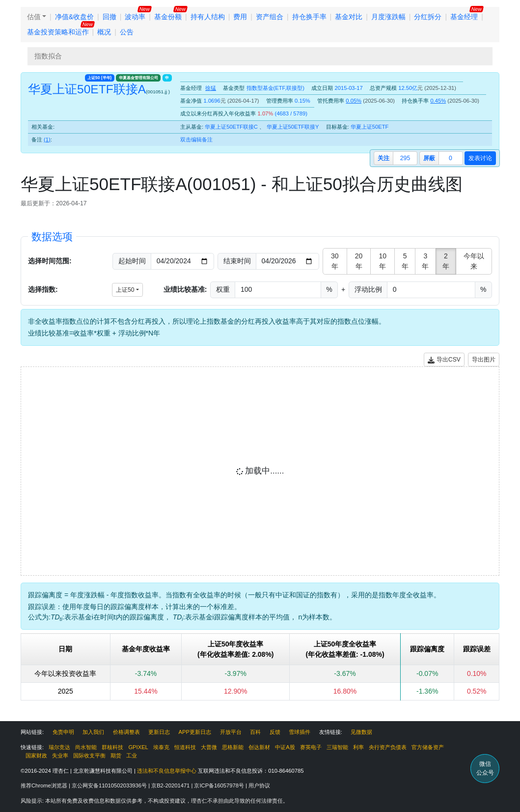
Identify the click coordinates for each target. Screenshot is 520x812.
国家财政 (36, 756)
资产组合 (270, 17)
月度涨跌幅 (388, 17)
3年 (425, 261)
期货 (116, 756)
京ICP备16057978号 (220, 785)
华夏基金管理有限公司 (138, 78)
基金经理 (464, 17)
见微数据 (361, 732)
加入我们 (93, 732)
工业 (132, 756)
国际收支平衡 (89, 756)
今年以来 (474, 261)
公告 (127, 32)
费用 (240, 17)
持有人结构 (208, 17)
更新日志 (159, 732)
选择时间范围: (50, 261)
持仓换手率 (309, 17)
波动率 (135, 17)
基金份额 (168, 17)
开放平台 (231, 732)
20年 (359, 261)
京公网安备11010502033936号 (110, 785)
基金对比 (349, 17)
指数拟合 (48, 56)
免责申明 (63, 732)
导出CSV (444, 360)
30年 (335, 261)
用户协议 (259, 785)
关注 (383, 158)
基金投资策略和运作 (58, 32)
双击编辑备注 (196, 140)
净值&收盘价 (74, 17)
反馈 (275, 732)
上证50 (99, 78)
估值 (34, 17)
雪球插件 (300, 732)
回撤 (109, 17)
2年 (446, 261)
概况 (104, 32)
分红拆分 (428, 17)
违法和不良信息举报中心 (167, 771)
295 (405, 158)
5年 (405, 261)
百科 (255, 732)
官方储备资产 (428, 747)
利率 (358, 747)
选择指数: (43, 289)
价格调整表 (126, 732)
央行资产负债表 (388, 747)
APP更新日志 (195, 732)
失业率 (60, 756)
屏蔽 (429, 158)
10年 (383, 261)
